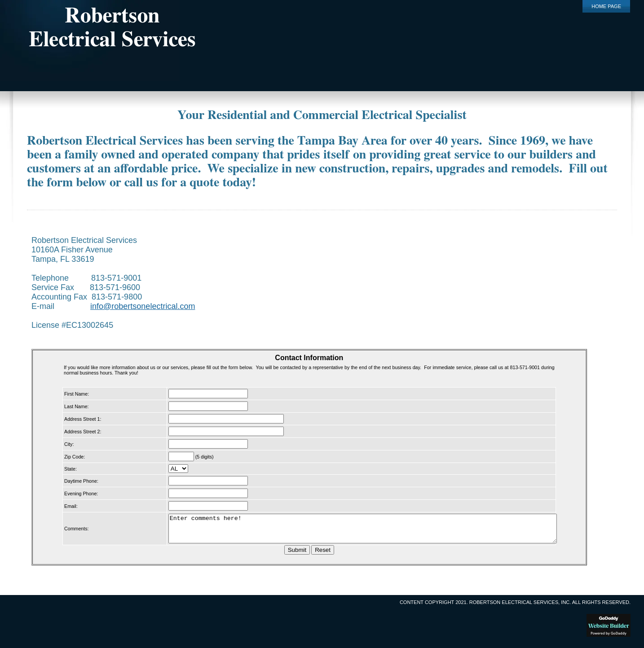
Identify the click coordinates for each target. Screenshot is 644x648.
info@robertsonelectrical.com (143, 306)
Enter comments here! (358, 531)
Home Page (606, 6)
